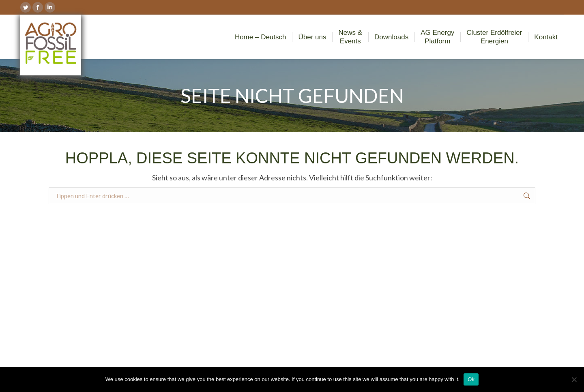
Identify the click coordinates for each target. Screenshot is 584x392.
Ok (471, 379)
